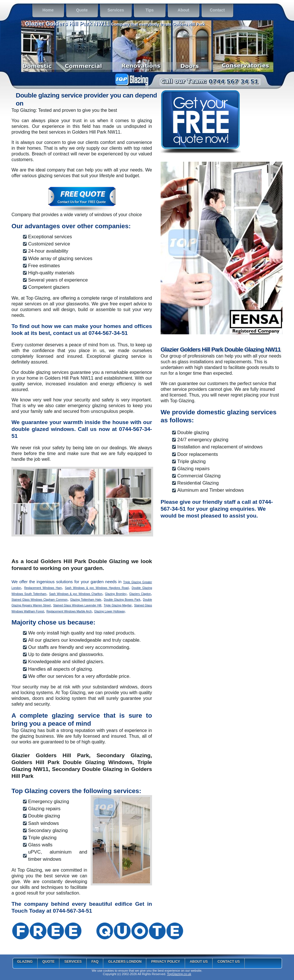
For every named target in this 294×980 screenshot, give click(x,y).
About (179, 11)
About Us (199, 962)
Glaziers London (125, 962)
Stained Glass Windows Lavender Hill (77, 605)
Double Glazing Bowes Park (122, 600)
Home (44, 11)
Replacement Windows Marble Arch (69, 611)
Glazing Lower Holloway (109, 611)
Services (113, 11)
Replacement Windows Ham (43, 588)
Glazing (25, 962)
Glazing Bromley (116, 594)
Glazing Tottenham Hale (85, 600)
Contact (214, 11)
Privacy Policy (166, 962)
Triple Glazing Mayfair (118, 605)
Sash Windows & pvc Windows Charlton (76, 594)
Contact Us (229, 962)
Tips (145, 11)
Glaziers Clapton (140, 594)
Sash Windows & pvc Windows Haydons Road (97, 588)
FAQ (95, 962)
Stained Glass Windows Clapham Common (39, 600)
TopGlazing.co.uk (179, 974)
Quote (78, 11)
